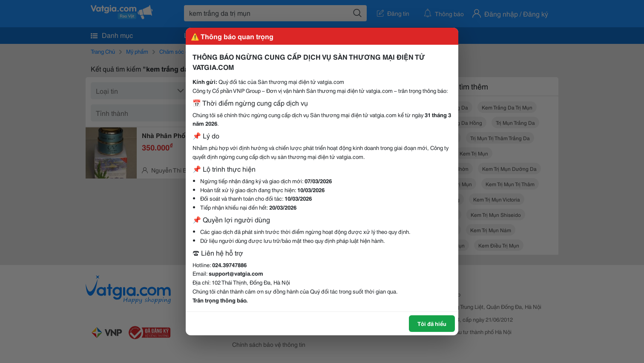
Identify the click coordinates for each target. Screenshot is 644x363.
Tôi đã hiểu (432, 323)
